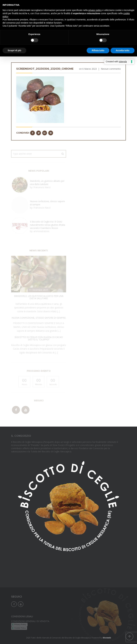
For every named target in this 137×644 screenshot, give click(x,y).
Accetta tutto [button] (123, 50)
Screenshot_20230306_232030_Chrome (45, 69)
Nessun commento (111, 69)
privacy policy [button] (95, 10)
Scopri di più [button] (14, 50)
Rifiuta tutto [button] (98, 50)
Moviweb (107, 638)
